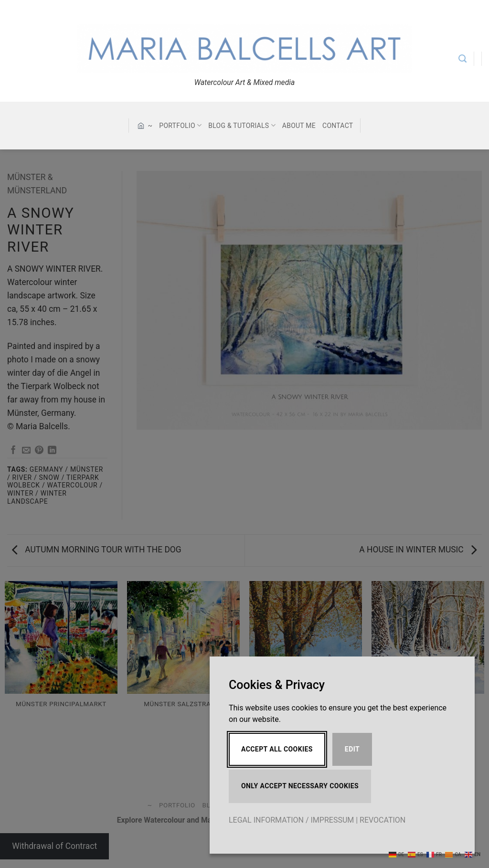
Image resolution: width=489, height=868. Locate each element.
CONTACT (338, 126)
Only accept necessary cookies (300, 786)
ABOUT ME (299, 126)
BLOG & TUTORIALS (242, 125)
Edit (352, 749)
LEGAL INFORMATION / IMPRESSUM (291, 820)
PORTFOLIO (180, 125)
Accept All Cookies (277, 749)
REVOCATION (383, 820)
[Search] (462, 59)
